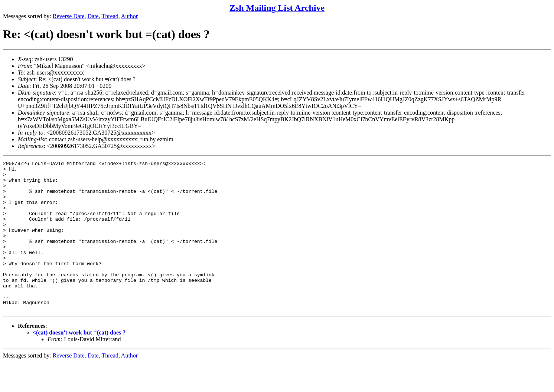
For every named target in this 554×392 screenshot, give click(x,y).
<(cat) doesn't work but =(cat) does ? (79, 363)
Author (129, 16)
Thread (110, 16)
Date (93, 16)
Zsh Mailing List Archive (277, 8)
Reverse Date (69, 16)
